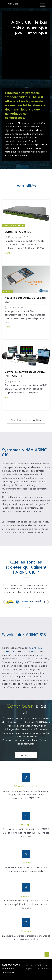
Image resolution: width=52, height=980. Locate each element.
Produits (7, 292)
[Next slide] (48, 602)
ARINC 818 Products (14, 226)
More (7, 253)
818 (13, 4)
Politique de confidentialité (43, 967)
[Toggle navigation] (45, 5)
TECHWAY (13, 965)
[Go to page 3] (29, 607)
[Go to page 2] (27, 607)
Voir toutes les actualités (26, 420)
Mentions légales (30, 967)
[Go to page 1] (25, 607)
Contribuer (26, 755)
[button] (43, 5)
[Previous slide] (4, 602)
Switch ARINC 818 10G (18, 232)
